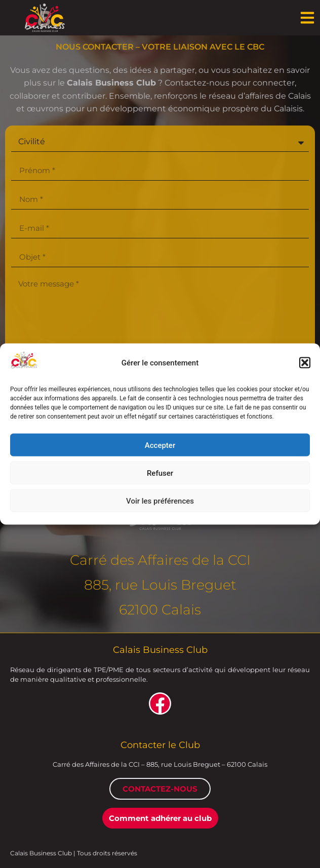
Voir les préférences (160, 501)
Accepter (160, 445)
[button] (305, 362)
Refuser (160, 473)
